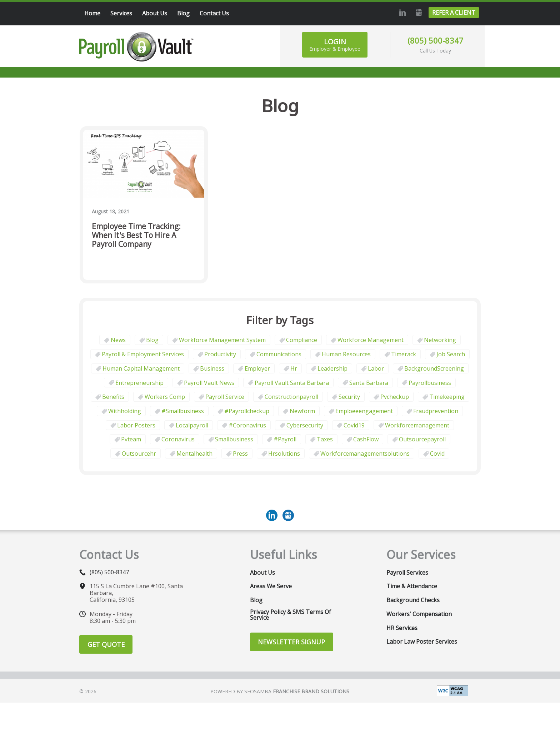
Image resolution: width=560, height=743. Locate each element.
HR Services (402, 628)
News (118, 340)
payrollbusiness (430, 383)
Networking (440, 340)
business (212, 368)
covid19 (354, 425)
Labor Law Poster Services (422, 642)
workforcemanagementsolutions (365, 454)
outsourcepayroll (422, 439)
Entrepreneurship (139, 383)
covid (437, 454)
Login (335, 44)
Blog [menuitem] (183, 13)
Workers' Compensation (419, 614)
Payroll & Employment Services (143, 354)
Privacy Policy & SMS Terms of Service (291, 615)
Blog (152, 340)
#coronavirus (247, 425)
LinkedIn (401, 13)
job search (451, 354)
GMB (418, 13)
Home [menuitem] (92, 13)
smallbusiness (234, 439)
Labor (376, 368)
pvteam (131, 439)
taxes (325, 439)
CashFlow (366, 439)
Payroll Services (407, 573)
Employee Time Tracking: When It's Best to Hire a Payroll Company (136, 236)
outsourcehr (139, 454)
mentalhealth (194, 454)
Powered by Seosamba (280, 691)
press (240, 454)
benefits (113, 397)
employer (257, 368)
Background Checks (413, 600)
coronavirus (178, 439)
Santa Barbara (369, 383)
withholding (125, 411)
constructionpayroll (291, 397)
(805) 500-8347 (436, 40)
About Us (262, 573)
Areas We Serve (271, 586)
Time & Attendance (412, 586)
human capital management (141, 368)
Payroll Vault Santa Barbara (292, 383)
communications (279, 354)
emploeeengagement (364, 411)
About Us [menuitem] (155, 13)
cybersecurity (305, 425)
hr (294, 368)
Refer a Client (454, 13)
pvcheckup (395, 397)
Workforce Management (371, 340)
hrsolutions (284, 454)
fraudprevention (436, 411)
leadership (332, 368)
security (349, 397)
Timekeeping (447, 397)
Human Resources (346, 354)
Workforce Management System (222, 340)
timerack (404, 354)
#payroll (285, 439)
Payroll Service (225, 397)
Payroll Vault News (209, 383)
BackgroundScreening (434, 368)
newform (302, 411)
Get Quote (106, 644)
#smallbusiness (183, 411)
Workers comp (165, 397)
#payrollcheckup (247, 411)
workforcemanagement (417, 425)
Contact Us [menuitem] (214, 13)
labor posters (136, 425)
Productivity (220, 354)
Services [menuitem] (121, 13)
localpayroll (192, 425)
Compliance (302, 340)
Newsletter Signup (291, 642)
